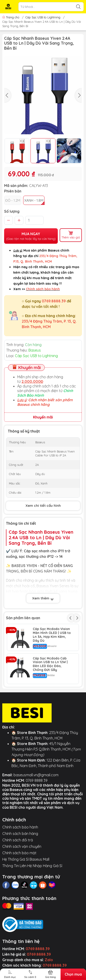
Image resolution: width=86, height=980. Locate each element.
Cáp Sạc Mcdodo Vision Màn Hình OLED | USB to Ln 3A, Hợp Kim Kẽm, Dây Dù (52, 635)
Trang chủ (11, 17)
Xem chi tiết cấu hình (43, 506)
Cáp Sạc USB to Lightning (43, 17)
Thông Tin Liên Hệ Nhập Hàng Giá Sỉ (32, 866)
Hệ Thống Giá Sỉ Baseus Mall (26, 859)
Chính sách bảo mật (19, 853)
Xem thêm (43, 599)
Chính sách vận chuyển (22, 846)
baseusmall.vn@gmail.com (36, 775)
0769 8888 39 (37, 780)
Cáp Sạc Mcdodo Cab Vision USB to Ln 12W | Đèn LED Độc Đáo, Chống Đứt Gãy (50, 664)
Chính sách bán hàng (20, 834)
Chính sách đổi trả (18, 840)
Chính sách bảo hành (20, 827)
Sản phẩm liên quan (23, 618)
